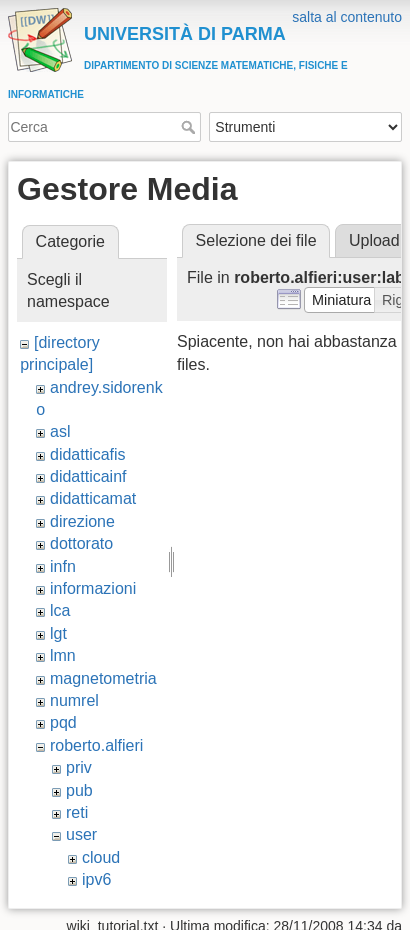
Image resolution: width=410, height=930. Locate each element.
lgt (58, 633)
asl (60, 431)
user (81, 834)
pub (79, 790)
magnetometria (103, 678)
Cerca (190, 127)
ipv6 (96, 879)
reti (77, 812)
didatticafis (88, 454)
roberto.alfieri (96, 745)
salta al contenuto (347, 17)
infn (63, 566)
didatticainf (88, 476)
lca (60, 610)
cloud (101, 857)
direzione (82, 521)
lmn (63, 655)
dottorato (81, 543)
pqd (63, 722)
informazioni (93, 588)
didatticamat (93, 498)
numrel (74, 700)
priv (79, 767)
